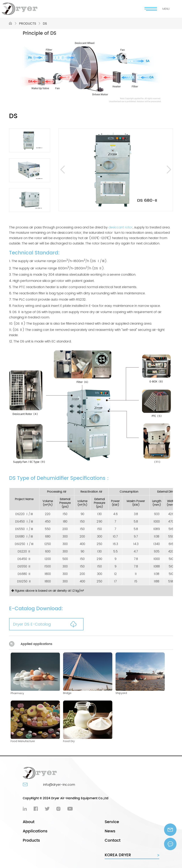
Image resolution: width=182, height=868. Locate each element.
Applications (35, 831)
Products (31, 840)
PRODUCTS (28, 23)
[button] (62, 170)
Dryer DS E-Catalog (32, 624)
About (29, 822)
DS (45, 23)
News (110, 831)
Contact (113, 840)
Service (112, 822)
